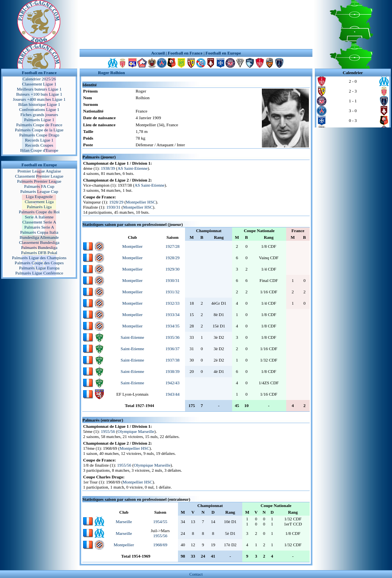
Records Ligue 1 (39, 140)
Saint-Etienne (132, 337)
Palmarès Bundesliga (39, 247)
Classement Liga (39, 202)
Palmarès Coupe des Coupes (39, 263)
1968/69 (160, 545)
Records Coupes (39, 145)
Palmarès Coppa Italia (39, 232)
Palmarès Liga (39, 207)
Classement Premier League (39, 176)
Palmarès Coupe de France (39, 125)
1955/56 (108, 431)
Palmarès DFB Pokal (39, 253)
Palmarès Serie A (39, 227)
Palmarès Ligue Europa (39, 268)
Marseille (124, 522)
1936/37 (172, 349)
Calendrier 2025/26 (39, 79)
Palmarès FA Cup (39, 186)
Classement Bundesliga (39, 242)
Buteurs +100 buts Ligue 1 (39, 94)
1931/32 (172, 292)
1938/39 (108, 168)
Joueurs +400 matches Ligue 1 (39, 99)
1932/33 (172, 303)
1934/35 (172, 326)
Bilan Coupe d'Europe (39, 150)
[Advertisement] (196, 25)
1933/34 (172, 314)
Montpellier (132, 246)
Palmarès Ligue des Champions (39, 258)
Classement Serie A (39, 222)
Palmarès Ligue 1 (39, 120)
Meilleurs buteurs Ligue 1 (39, 89)
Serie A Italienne (39, 217)
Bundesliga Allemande (39, 237)
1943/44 (172, 394)
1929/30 (172, 269)
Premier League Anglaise (39, 171)
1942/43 (172, 383)
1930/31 (113, 207)
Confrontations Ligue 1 (39, 109)
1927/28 (172, 246)
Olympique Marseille (136, 431)
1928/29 (116, 202)
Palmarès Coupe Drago (39, 135)
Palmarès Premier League (39, 181)
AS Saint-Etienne (133, 168)
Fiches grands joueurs (39, 115)
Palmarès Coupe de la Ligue (39, 130)
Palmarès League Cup (39, 191)
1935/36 (172, 337)
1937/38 (172, 360)
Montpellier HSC (141, 202)
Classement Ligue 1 (39, 84)
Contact (196, 574)
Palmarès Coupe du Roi (39, 212)
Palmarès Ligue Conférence (39, 273)
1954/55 (160, 522)
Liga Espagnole (39, 196)
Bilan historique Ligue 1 (39, 104)
